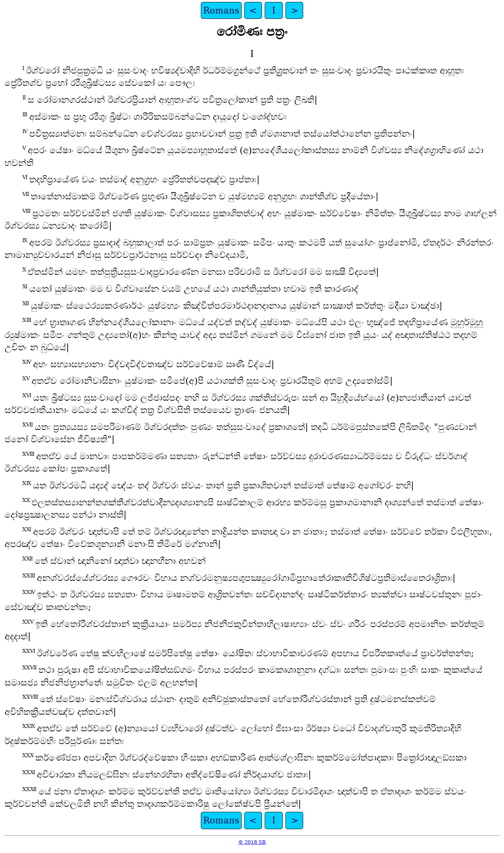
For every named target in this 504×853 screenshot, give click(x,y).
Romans (221, 10)
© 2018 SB (252, 842)
